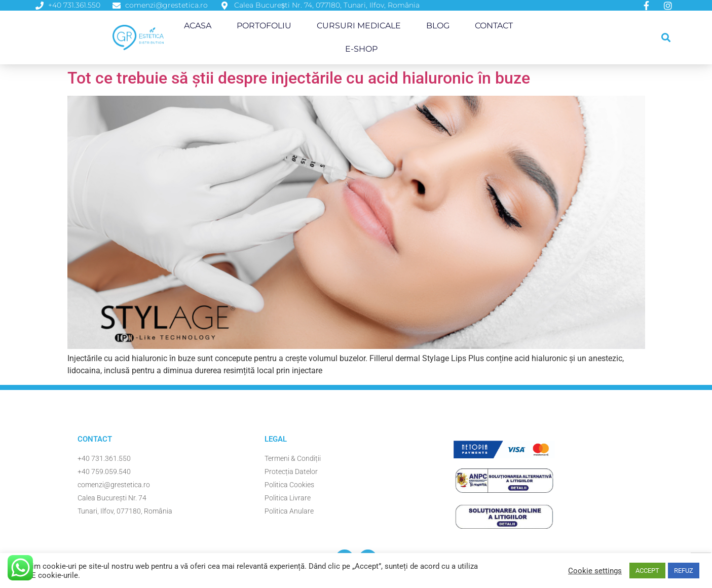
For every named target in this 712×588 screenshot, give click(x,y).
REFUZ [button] (684, 571)
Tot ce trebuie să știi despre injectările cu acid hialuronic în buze (299, 78)
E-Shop (361, 49)
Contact (494, 26)
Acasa (198, 26)
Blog (438, 26)
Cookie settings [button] (595, 571)
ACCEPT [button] (647, 571)
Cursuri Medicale (359, 26)
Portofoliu (264, 26)
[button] (666, 38)
